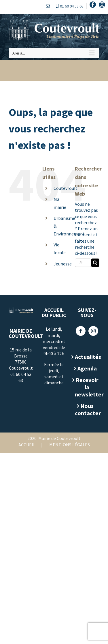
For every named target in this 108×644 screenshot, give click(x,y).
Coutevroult (66, 188)
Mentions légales (70, 445)
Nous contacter (87, 409)
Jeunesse (63, 264)
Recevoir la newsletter (87, 387)
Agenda (87, 368)
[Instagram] (93, 331)
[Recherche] (95, 263)
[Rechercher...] (83, 263)
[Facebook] (81, 331)
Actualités (87, 357)
